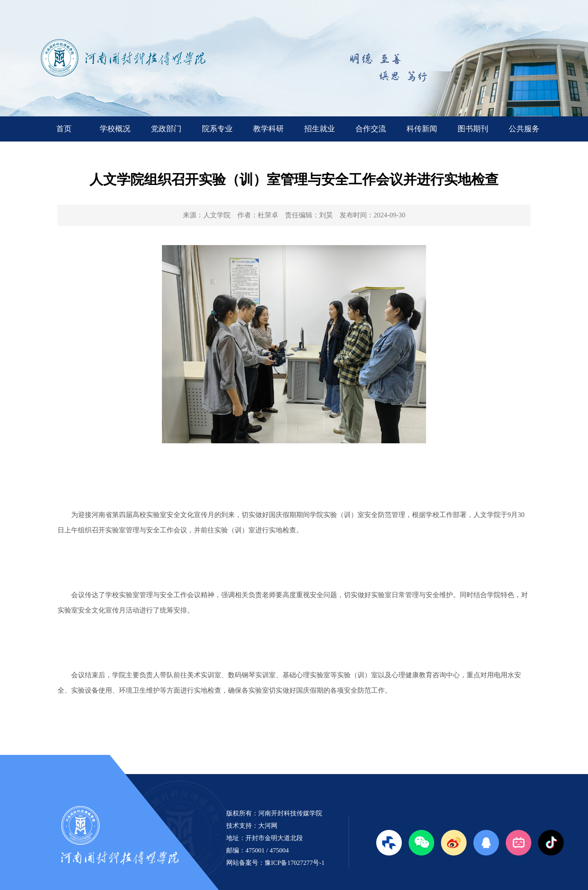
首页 (64, 129)
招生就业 (320, 129)
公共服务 (524, 129)
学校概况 (115, 129)
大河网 (268, 826)
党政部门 (166, 129)
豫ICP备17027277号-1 (295, 863)
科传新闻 (422, 129)
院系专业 (217, 129)
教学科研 (268, 129)
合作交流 (371, 129)
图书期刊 (473, 129)
